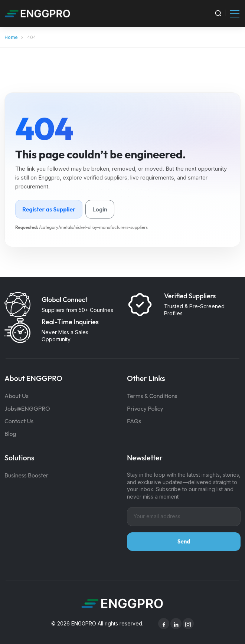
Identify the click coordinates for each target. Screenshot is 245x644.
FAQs (134, 421)
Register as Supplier (49, 209)
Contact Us (19, 421)
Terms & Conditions (152, 396)
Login (100, 209)
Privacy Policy (145, 408)
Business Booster (27, 475)
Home (11, 37)
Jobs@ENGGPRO (27, 408)
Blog (10, 434)
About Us (17, 396)
